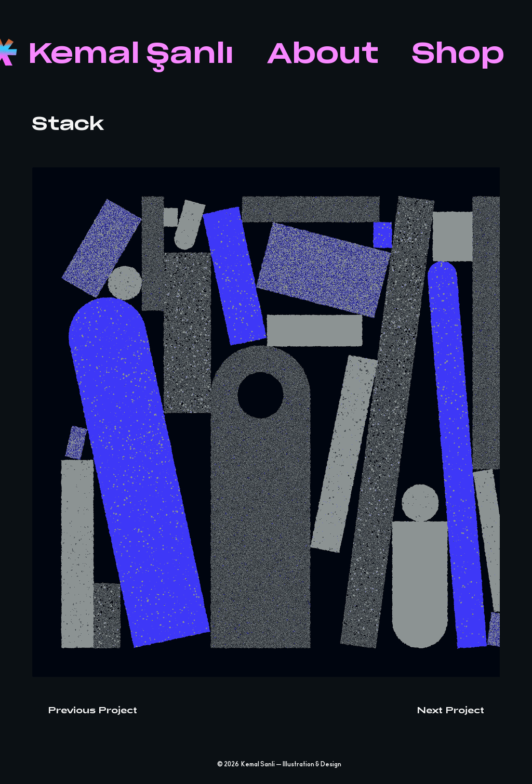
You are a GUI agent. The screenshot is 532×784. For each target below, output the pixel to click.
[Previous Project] (85, 710)
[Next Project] (458, 710)
